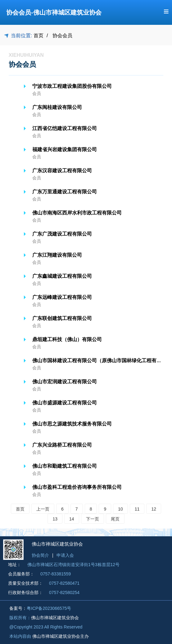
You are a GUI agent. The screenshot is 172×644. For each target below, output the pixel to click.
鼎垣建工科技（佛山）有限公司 (67, 339)
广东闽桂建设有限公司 (57, 107)
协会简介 (40, 555)
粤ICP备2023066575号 (49, 608)
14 (72, 519)
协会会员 (62, 36)
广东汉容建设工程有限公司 (62, 171)
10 (120, 509)
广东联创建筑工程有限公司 (62, 318)
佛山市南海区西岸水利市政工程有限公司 (77, 213)
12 (154, 509)
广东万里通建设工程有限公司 (65, 192)
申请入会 (65, 555)
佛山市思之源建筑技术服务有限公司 (72, 424)
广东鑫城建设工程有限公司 (62, 276)
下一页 (93, 519)
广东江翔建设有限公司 (57, 255)
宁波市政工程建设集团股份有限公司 (72, 86)
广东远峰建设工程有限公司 (62, 297)
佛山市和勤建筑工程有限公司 (65, 466)
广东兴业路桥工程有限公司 (62, 445)
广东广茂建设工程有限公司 (62, 234)
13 (55, 519)
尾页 (115, 519)
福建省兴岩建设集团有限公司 (65, 149)
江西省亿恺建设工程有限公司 (65, 128)
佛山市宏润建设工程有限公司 (65, 382)
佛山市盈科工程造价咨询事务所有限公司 (77, 487)
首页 (38, 36)
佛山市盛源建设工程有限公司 (65, 403)
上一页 (43, 509)
